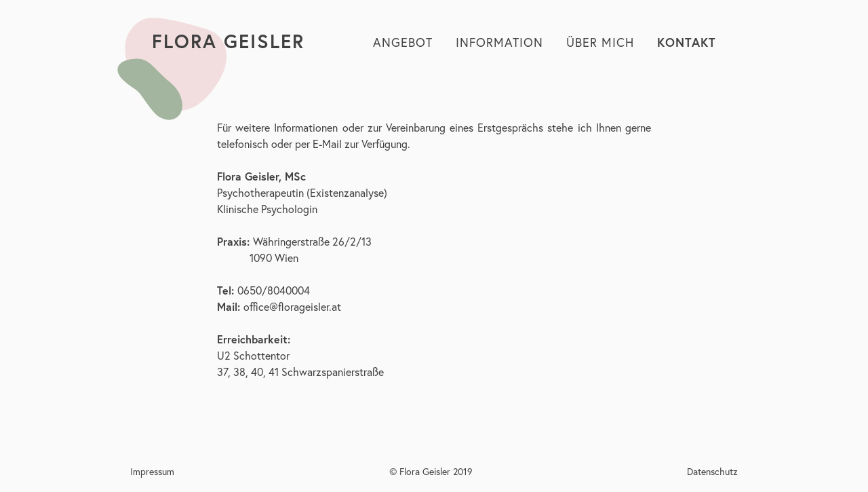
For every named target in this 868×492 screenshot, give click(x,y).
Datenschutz (712, 471)
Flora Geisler (228, 41)
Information (499, 42)
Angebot (403, 42)
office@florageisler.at (292, 306)
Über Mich (600, 42)
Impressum (152, 471)
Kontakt (687, 42)
